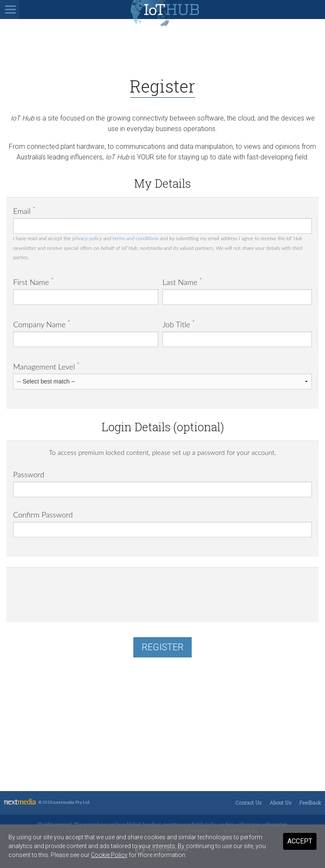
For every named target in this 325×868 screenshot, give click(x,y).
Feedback (310, 802)
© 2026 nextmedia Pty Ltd (64, 802)
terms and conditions (135, 238)
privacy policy (87, 238)
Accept (300, 841)
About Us (281, 802)
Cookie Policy (109, 855)
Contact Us (249, 802)
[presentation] (77, 591)
